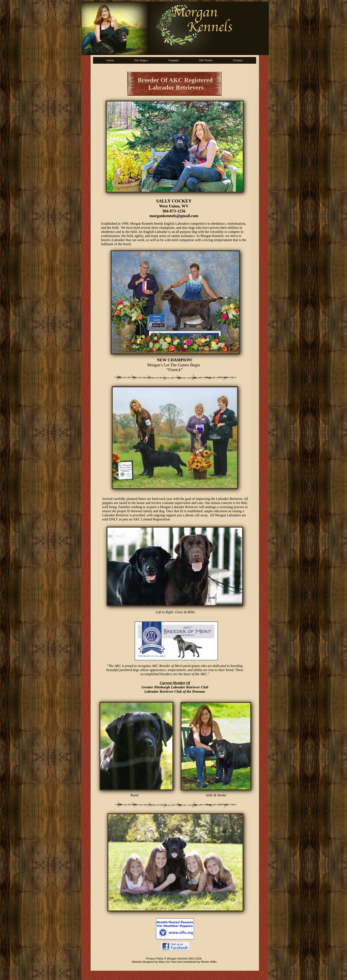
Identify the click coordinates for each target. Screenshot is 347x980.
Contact (238, 60)
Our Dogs (141, 60)
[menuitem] (110, 60)
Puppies (174, 60)
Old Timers (206, 60)
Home (110, 60)
